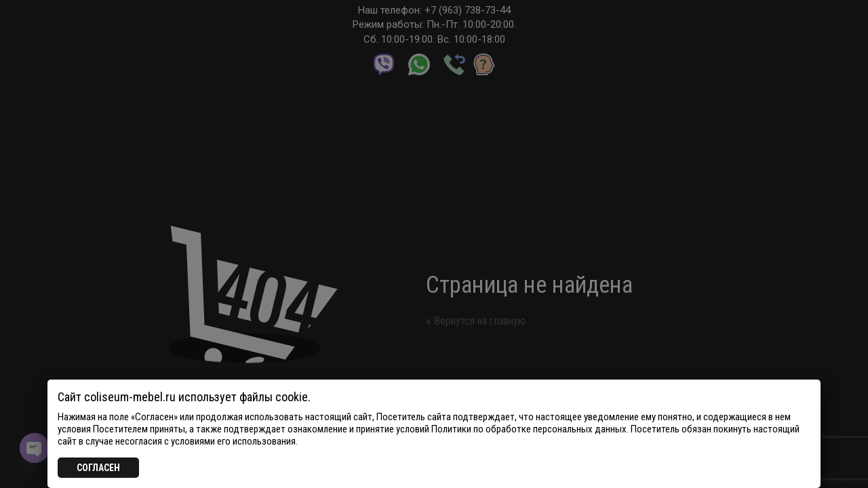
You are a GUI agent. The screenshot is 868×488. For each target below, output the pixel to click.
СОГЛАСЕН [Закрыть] (98, 468)
